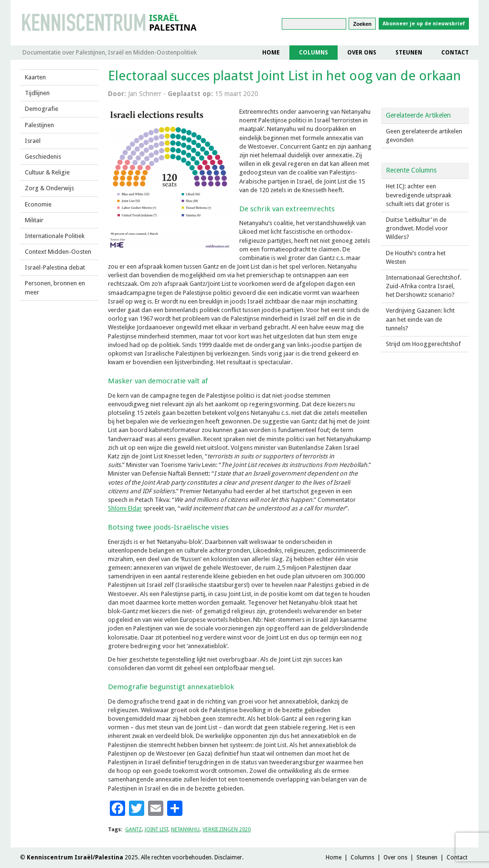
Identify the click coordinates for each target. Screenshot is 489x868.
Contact (455, 53)
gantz (133, 830)
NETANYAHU (185, 830)
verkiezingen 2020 (227, 830)
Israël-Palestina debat (55, 267)
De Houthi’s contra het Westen (416, 257)
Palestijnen (39, 125)
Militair (34, 220)
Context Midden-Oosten (58, 252)
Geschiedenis (43, 157)
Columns (314, 53)
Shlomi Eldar (125, 508)
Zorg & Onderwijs (49, 188)
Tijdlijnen (37, 93)
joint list (156, 830)
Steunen (409, 53)
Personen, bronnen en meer (55, 288)
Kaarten (35, 77)
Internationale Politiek (55, 236)
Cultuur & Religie (47, 172)
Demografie (42, 109)
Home (271, 53)
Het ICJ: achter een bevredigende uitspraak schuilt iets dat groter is (419, 195)
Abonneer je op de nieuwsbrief (424, 24)
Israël (33, 141)
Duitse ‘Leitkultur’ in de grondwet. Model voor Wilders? (417, 228)
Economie (38, 204)
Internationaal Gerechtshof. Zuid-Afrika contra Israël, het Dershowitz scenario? (424, 286)
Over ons (362, 53)
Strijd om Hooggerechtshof (423, 344)
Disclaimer (228, 857)
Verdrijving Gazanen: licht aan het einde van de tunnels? (420, 319)
